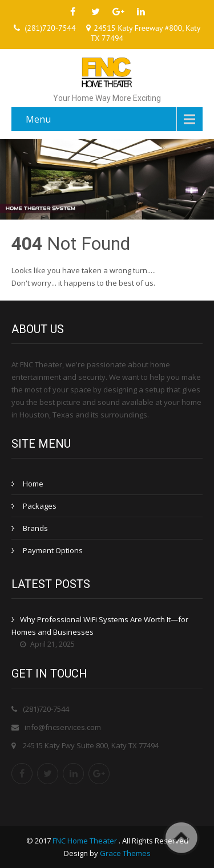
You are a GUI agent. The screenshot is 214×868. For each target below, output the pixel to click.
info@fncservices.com (63, 727)
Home (33, 484)
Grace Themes (125, 853)
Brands (35, 528)
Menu (38, 119)
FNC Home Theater (86, 841)
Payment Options (53, 550)
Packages (40, 506)
